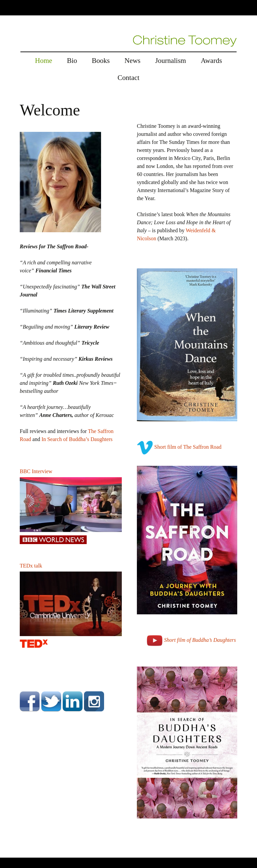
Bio (72, 61)
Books (101, 61)
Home (44, 61)
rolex (6, 853)
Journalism (171, 61)
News (133, 61)
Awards (211, 61)
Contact (128, 78)
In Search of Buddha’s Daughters (77, 439)
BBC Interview (36, 471)
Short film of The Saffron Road (188, 447)
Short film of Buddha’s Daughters (200, 640)
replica (20, 853)
